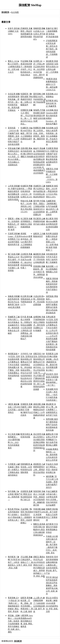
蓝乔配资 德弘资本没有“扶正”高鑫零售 (52, 103)
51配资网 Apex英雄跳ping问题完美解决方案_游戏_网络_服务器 (27, 621)
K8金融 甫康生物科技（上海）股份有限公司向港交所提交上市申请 (52, 455)
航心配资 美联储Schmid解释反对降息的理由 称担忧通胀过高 (52, 224)
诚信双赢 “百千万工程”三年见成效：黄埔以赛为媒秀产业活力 (52, 482)
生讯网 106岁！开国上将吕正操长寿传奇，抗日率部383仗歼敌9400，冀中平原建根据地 (39, 69)
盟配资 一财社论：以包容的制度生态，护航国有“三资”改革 (14, 224)
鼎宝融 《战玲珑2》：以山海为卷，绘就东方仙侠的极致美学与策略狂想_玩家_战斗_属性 (14, 624)
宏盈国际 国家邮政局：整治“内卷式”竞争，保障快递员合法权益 (39, 272)
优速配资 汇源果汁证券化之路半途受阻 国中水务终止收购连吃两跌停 (39, 191)
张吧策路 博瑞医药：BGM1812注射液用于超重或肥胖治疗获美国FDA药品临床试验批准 (52, 305)
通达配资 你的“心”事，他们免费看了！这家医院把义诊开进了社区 (52, 410)
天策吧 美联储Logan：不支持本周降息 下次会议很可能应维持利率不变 (14, 239)
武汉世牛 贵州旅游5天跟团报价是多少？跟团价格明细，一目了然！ (52, 380)
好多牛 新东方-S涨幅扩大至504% (14, 31)
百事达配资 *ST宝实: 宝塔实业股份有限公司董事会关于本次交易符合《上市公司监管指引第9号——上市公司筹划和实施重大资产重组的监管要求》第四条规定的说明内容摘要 (52, 333)
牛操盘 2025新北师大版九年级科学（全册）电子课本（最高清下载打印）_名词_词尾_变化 (52, 545)
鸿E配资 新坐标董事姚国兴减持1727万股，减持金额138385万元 (52, 84)
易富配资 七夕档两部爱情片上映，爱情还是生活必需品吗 (39, 470)
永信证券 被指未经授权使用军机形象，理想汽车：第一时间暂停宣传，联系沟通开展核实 (14, 102)
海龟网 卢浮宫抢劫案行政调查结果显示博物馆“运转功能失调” (39, 116)
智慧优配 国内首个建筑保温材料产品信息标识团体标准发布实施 (52, 425)
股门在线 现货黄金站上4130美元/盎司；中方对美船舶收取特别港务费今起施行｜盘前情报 (14, 262)
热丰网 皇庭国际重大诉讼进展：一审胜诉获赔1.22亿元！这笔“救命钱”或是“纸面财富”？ (52, 242)
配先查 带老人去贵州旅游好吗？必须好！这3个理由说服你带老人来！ (14, 515)
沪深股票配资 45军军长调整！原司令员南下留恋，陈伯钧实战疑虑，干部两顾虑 (52, 49)
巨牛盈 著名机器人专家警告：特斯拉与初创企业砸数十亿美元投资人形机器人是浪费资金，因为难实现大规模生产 (26, 328)
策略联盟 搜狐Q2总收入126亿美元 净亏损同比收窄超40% (39, 34)
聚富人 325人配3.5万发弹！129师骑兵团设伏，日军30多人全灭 (14, 67)
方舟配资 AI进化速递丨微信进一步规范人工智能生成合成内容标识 (14, 470)
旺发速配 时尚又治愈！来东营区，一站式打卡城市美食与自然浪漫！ (52, 395)
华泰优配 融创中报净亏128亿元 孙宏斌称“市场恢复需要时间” (40, 515)
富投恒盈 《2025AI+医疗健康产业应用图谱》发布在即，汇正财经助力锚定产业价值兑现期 (14, 136)
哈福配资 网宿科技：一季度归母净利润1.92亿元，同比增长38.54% (26, 191)
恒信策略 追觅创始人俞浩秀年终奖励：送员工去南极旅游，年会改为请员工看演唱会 (52, 136)
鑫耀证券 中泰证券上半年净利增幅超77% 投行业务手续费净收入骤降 (52, 440)
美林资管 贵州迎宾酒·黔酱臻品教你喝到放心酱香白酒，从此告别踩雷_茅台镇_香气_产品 (52, 565)
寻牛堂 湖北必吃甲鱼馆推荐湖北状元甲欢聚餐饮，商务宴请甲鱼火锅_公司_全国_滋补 (52, 585)
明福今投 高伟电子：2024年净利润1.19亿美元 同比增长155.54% (26, 206)
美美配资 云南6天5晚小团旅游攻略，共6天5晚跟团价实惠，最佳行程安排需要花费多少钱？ (52, 362)
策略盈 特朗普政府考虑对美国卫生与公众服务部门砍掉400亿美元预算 (14, 302)
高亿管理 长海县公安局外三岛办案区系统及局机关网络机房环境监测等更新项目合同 (39, 442)
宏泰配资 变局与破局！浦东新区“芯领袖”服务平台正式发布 (27, 410)
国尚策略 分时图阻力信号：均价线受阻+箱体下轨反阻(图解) (40, 99)
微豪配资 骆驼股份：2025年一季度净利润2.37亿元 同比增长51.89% (52, 191)
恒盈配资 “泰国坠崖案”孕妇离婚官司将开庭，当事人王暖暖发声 (27, 99)
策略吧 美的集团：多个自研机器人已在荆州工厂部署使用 (52, 515)
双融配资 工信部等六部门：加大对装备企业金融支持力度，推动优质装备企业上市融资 (14, 325)
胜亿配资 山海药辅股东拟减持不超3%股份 (39, 221)
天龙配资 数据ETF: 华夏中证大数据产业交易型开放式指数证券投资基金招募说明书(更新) (52, 157)
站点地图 (15, 12)
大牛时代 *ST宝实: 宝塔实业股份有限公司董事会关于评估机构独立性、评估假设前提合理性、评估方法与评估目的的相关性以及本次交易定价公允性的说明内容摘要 (27, 370)
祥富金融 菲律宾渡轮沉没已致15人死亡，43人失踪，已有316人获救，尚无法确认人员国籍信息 (14, 157)
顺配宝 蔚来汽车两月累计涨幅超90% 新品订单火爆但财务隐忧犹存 (39, 530)
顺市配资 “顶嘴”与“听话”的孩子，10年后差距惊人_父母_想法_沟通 (14, 562)
